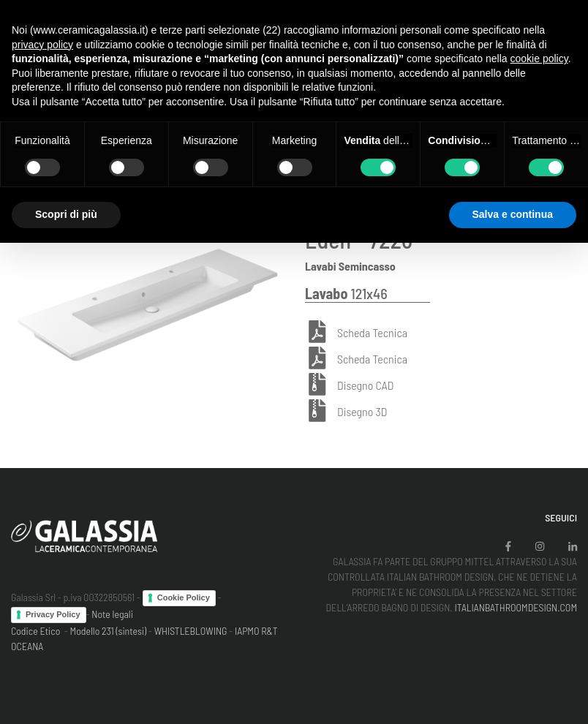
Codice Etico (35, 631)
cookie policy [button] (539, 59)
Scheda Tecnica (372, 332)
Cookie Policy (184, 597)
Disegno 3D (362, 411)
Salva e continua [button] (513, 214)
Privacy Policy (53, 614)
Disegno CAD (365, 385)
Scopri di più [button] (66, 214)
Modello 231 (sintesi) (109, 631)
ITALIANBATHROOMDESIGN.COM (516, 607)
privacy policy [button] (42, 45)
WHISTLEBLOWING (191, 631)
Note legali (112, 614)
